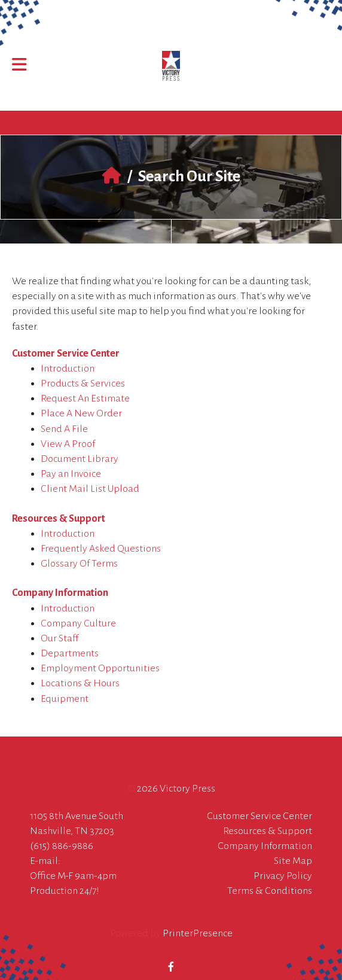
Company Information (60, 593)
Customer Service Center (66, 354)
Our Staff (59, 638)
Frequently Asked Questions (101, 549)
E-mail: (45, 861)
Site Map (293, 861)
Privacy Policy (283, 876)
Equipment (65, 699)
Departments (70, 653)
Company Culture (78, 623)
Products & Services (83, 384)
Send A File (64, 429)
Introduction (68, 369)
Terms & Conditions (270, 891)
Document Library (80, 459)
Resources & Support (59, 519)
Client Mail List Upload (90, 489)
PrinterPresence (198, 933)
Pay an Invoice (71, 474)
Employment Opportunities (100, 668)
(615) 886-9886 (62, 846)
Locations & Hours (80, 683)
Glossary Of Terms (79, 564)
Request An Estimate (85, 398)
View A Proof (68, 444)
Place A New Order (81, 413)
